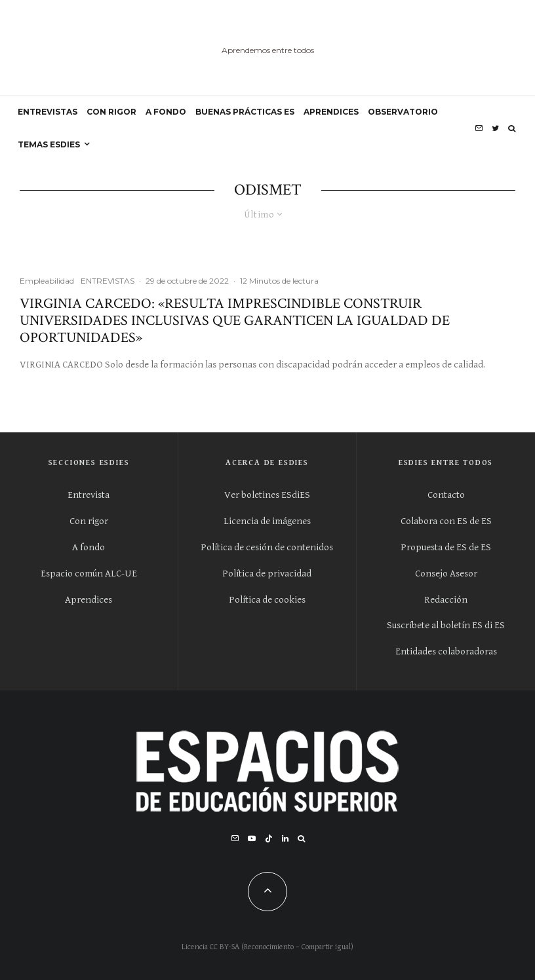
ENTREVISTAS (48, 112)
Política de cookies (267, 600)
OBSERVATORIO (403, 112)
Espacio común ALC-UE (89, 574)
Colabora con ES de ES (446, 521)
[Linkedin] (285, 839)
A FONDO (166, 112)
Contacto (446, 495)
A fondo (89, 547)
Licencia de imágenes (267, 521)
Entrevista (89, 495)
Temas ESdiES (49, 144)
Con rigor (89, 521)
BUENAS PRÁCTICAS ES (245, 112)
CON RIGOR (111, 112)
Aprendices (89, 600)
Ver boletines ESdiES (267, 495)
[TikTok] (269, 839)
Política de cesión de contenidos (267, 547)
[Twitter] (495, 128)
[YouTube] (252, 839)
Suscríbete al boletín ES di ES (446, 625)
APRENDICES (331, 112)
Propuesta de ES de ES (446, 547)
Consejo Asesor (446, 574)
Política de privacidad (267, 574)
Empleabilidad (47, 281)
